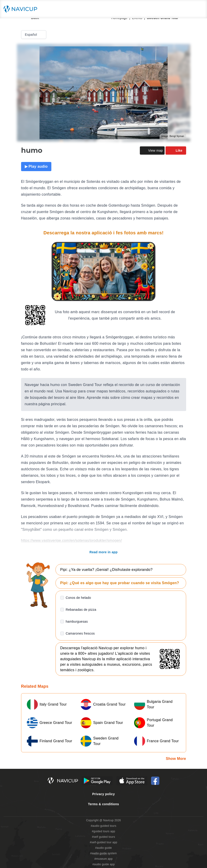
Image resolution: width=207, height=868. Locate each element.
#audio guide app (103, 864)
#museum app (104, 859)
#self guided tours (103, 837)
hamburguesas (77, 622)
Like (176, 151)
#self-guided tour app (103, 842)
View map (152, 151)
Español (34, 35)
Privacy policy (103, 794)
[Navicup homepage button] (22, 9)
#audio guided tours (104, 826)
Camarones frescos (80, 633)
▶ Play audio (36, 166)
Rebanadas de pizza (81, 610)
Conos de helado (79, 598)
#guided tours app (104, 831)
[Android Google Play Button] (97, 781)
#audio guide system (103, 853)
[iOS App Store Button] (132, 781)
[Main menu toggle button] (199, 9)
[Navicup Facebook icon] (155, 781)
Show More (176, 759)
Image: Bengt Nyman (173, 136)
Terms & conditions (103, 804)
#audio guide (103, 848)
